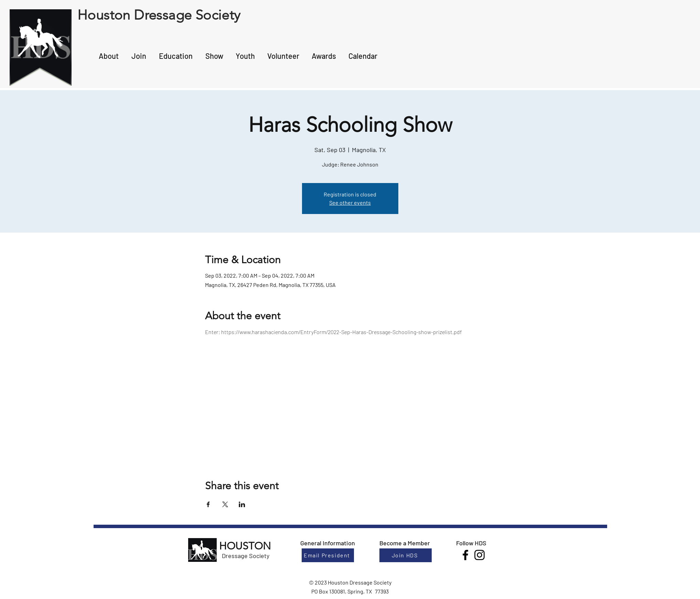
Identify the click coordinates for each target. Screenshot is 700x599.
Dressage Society (246, 556)
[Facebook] (465, 555)
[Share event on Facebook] (208, 504)
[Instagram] (480, 555)
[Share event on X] (225, 504)
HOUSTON (245, 546)
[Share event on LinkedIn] (242, 504)
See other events (350, 202)
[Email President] (328, 555)
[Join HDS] (406, 555)
